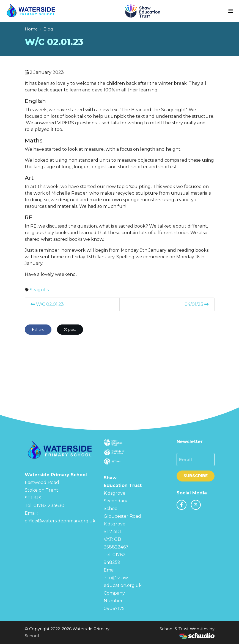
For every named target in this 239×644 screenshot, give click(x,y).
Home (31, 29)
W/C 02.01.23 (47, 304)
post (70, 330)
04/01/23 (197, 304)
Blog (48, 29)
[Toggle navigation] (231, 11)
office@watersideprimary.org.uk (60, 521)
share (38, 330)
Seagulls (39, 290)
